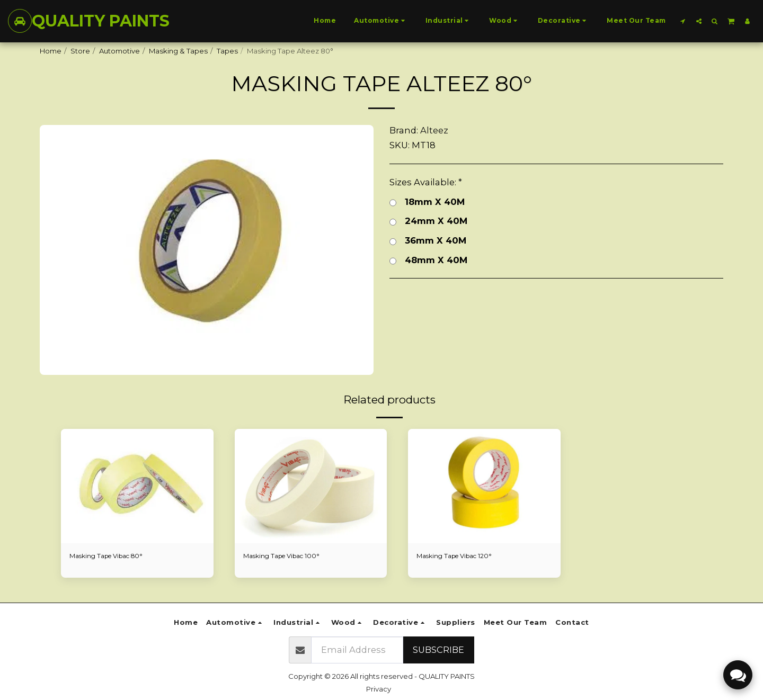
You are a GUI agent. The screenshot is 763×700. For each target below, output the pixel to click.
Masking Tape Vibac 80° (111, 557)
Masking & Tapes (178, 51)
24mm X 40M (428, 221)
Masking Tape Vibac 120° (459, 557)
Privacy (379, 689)
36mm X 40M (428, 241)
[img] (137, 486)
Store (80, 51)
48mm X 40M (428, 260)
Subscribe (438, 650)
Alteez (434, 130)
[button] (683, 21)
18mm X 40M (427, 202)
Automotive (119, 51)
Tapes (227, 51)
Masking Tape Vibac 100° (286, 557)
